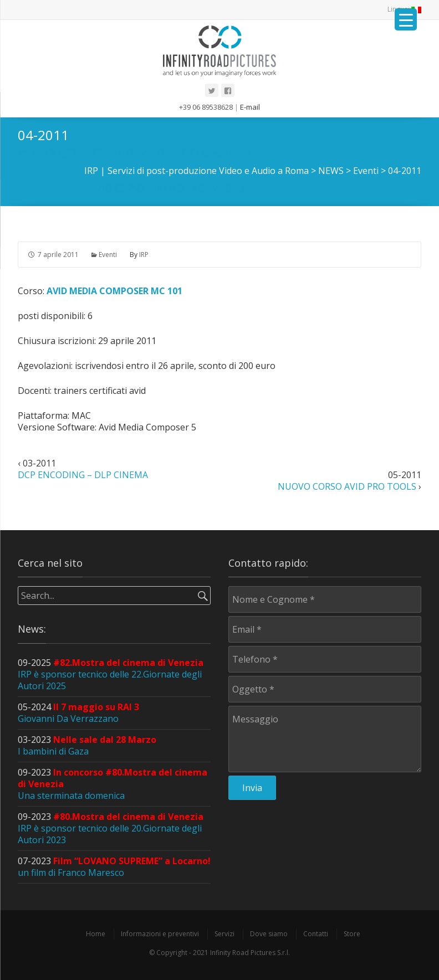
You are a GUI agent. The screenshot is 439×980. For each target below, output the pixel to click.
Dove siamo (269, 934)
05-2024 (78, 713)
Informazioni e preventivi (160, 934)
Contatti (316, 934)
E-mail (250, 107)
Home (96, 934)
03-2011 (83, 469)
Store (352, 934)
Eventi (108, 255)
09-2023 (111, 828)
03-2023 (87, 745)
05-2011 (349, 481)
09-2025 (111, 674)
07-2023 (114, 867)
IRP (144, 255)
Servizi (224, 934)
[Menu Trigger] (406, 19)
